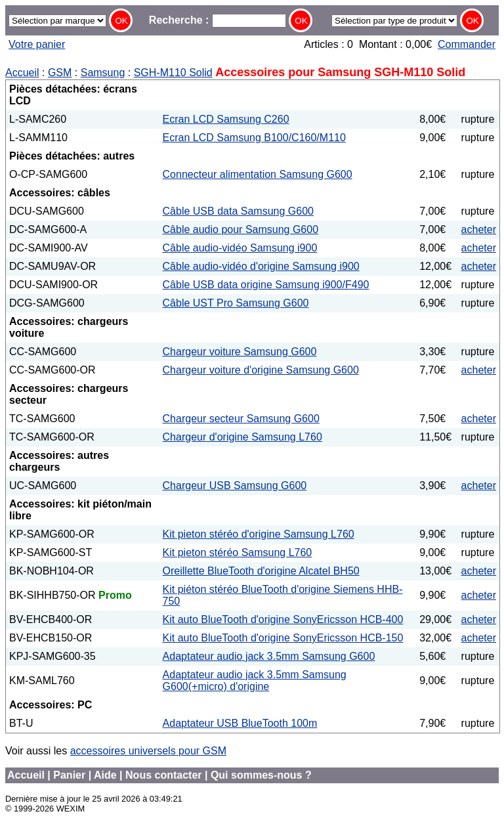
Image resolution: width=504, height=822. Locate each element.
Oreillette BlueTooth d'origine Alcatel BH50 (261, 571)
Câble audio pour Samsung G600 (241, 229)
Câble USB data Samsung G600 (238, 211)
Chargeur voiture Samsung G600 (240, 352)
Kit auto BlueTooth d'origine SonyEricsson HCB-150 (283, 638)
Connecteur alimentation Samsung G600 (258, 174)
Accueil (22, 73)
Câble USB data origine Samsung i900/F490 (266, 285)
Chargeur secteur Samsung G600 (241, 419)
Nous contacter (163, 775)
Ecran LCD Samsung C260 (226, 119)
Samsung (103, 73)
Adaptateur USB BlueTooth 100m (240, 723)
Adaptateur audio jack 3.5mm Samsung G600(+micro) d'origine (255, 681)
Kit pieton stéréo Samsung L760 (238, 552)
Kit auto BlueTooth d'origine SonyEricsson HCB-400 (283, 619)
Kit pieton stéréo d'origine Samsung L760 (259, 534)
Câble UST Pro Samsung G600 (236, 303)
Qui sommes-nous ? (261, 775)
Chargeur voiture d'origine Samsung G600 (261, 370)
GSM (60, 73)
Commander (467, 44)
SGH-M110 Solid (173, 73)
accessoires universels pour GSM (148, 751)
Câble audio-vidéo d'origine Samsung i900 (261, 266)
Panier (69, 775)
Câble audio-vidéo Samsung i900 (240, 248)
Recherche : (218, 20)
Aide (105, 775)
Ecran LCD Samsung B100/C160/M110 (254, 138)
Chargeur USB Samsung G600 (235, 486)
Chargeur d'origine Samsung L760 (242, 437)
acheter (479, 229)
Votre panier (37, 44)
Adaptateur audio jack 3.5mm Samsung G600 (269, 656)
